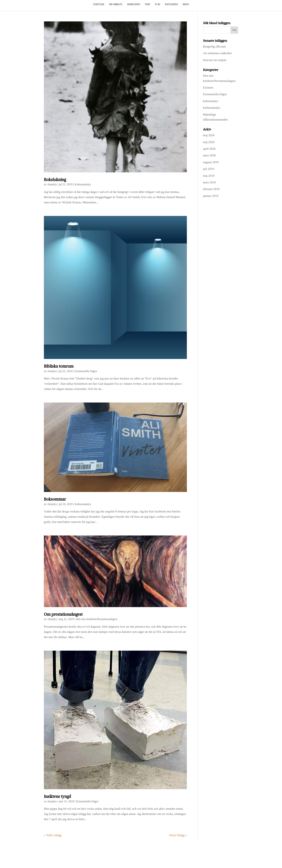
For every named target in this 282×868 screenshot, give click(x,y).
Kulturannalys (83, 184)
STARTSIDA (99, 5)
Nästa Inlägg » (178, 835)
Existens (208, 88)
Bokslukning (55, 180)
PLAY (158, 5)
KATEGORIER (171, 5)
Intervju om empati (215, 60)
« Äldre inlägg (53, 835)
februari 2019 (211, 189)
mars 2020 (209, 155)
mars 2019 (209, 182)
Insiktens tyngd (57, 796)
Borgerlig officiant (214, 47)
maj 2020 (209, 142)
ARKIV (186, 5)
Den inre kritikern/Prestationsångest (97, 619)
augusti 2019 (211, 162)
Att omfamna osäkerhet (217, 53)
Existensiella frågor (86, 371)
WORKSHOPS (134, 5)
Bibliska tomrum (59, 366)
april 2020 (209, 149)
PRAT (148, 5)
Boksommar (55, 499)
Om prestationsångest (63, 614)
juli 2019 (209, 169)
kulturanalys (211, 101)
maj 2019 (209, 176)
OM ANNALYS (116, 5)
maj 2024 (209, 135)
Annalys (52, 184)
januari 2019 (211, 196)
